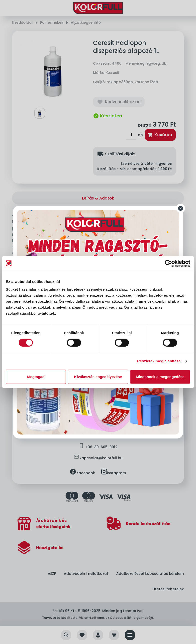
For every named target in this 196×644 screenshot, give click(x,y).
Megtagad (36, 377)
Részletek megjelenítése (159, 361)
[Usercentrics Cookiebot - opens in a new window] (168, 263)
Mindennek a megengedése (160, 377)
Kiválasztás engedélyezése (98, 377)
